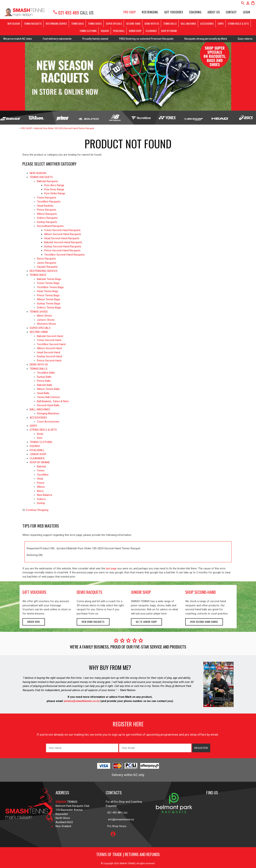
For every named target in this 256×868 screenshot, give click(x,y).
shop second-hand (200, 592)
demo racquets (89, 592)
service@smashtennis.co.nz (81, 701)
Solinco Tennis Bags (49, 308)
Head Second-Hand (48, 352)
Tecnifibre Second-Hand (51, 344)
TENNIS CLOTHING (88, 31)
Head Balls (43, 393)
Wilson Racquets (47, 214)
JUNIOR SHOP (135, 31)
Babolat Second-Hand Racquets (63, 242)
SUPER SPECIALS (114, 23)
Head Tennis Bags (48, 291)
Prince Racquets (47, 210)
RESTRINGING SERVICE (56, 23)
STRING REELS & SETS (238, 23)
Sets (40, 438)
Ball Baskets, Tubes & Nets (53, 401)
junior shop (141, 592)
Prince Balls (44, 381)
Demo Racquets (46, 259)
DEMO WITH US (152, 23)
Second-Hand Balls (48, 405)
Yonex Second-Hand (49, 340)
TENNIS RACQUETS (33, 23)
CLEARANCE (151, 31)
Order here (34, 622)
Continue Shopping (37, 510)
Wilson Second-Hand (49, 348)
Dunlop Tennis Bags (49, 304)
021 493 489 (66, 12)
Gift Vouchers (174, 12)
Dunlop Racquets (47, 222)
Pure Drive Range (54, 189)
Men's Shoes (44, 316)
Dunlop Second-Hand (49, 356)
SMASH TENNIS (127, 863)
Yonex (41, 470)
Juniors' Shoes (46, 320)
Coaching (195, 12)
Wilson (41, 487)
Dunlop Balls (44, 377)
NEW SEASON (14, 23)
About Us (214, 12)
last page (111, 568)
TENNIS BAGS (77, 23)
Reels (40, 434)
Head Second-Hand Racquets (62, 238)
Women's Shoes (46, 324)
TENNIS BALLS (170, 23)
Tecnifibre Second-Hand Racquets (64, 255)
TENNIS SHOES (95, 23)
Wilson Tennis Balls (48, 389)
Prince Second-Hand (49, 361)
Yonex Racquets (47, 198)
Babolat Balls (45, 385)
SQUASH (105, 31)
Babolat (41, 467)
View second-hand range (204, 622)
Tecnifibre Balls (46, 373)
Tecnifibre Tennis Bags (50, 287)
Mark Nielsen (128, 690)
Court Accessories (48, 422)
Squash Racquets (47, 267)
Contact (231, 12)
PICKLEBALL (119, 31)
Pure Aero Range (54, 185)
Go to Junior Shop (146, 622)
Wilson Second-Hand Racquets (63, 234)
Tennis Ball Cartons (48, 397)
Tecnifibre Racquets (49, 202)
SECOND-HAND (133, 23)
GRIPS (221, 23)
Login (247, 12)
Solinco (41, 499)
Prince (41, 483)
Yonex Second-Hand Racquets (62, 230)
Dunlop (41, 503)
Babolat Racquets (47, 181)
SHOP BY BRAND (169, 31)
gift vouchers (34, 592)
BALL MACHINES (188, 23)
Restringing (150, 12)
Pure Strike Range (55, 193)
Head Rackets (45, 206)
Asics (40, 491)
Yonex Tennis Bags (48, 283)
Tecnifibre (43, 475)
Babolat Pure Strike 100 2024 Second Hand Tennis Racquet (64, 128)
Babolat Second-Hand (50, 336)
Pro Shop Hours (116, 826)
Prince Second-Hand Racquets (62, 250)
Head (40, 479)
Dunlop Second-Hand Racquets (63, 246)
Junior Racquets (47, 263)
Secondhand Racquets (50, 226)
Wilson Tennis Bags (48, 299)
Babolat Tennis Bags (49, 279)
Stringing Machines (48, 413)
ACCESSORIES (207, 23)
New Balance (45, 495)
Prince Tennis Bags (48, 295)
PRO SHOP (130, 12)
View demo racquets (93, 622)
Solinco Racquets (47, 218)
